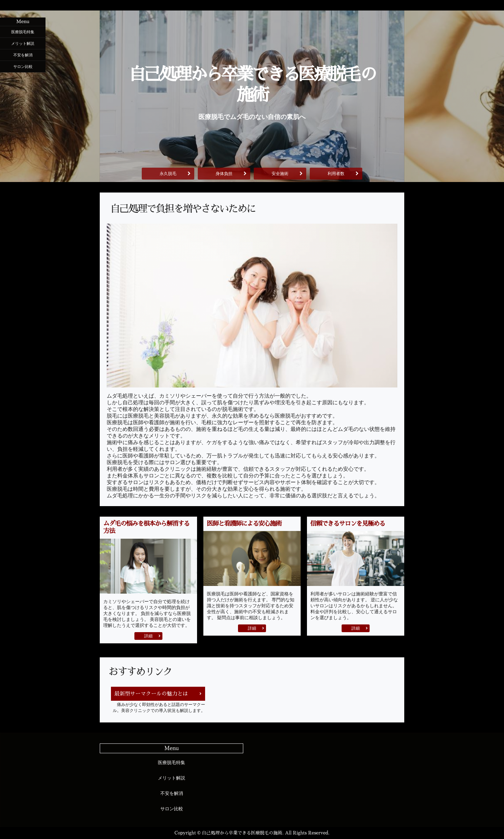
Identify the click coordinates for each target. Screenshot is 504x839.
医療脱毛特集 (23, 32)
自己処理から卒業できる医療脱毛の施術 (252, 85)
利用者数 (336, 174)
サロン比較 (23, 67)
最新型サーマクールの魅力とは (151, 694)
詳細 (148, 636)
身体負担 (224, 174)
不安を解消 (23, 55)
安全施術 (280, 174)
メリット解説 (23, 43)
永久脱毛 (168, 174)
